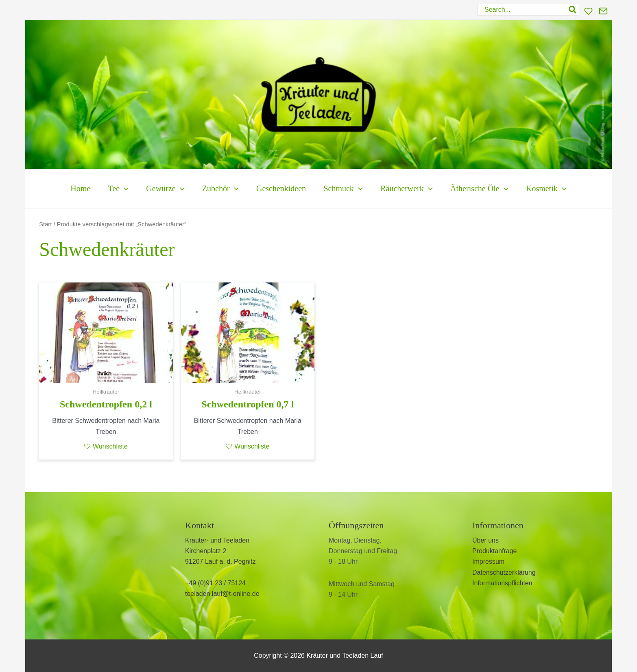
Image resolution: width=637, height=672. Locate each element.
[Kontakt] (603, 11)
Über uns (485, 540)
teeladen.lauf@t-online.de (222, 594)
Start (45, 224)
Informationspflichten (502, 583)
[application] (104, 189)
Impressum (488, 561)
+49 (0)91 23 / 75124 (215, 583)
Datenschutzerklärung (504, 572)
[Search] (573, 10)
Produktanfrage (494, 551)
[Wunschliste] (588, 11)
